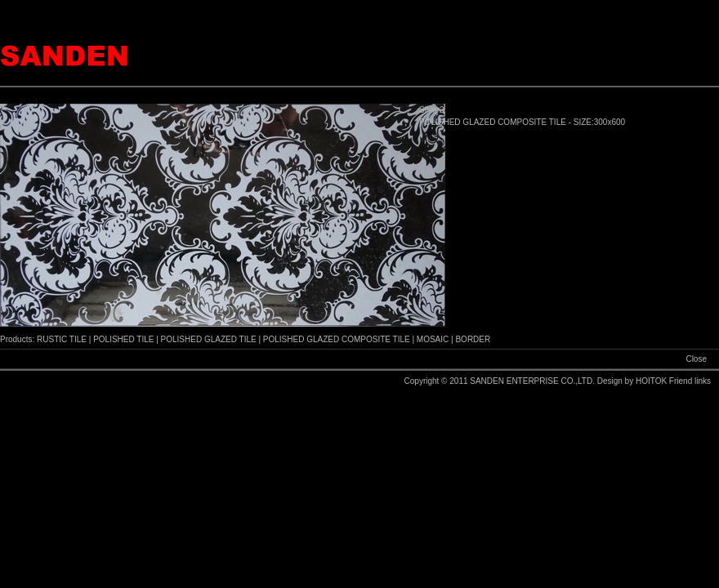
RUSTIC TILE (62, 339)
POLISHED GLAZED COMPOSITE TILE (337, 339)
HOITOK (652, 381)
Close (696, 359)
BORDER (473, 339)
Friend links (690, 381)
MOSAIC (433, 339)
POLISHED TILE (123, 339)
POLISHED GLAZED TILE (209, 339)
